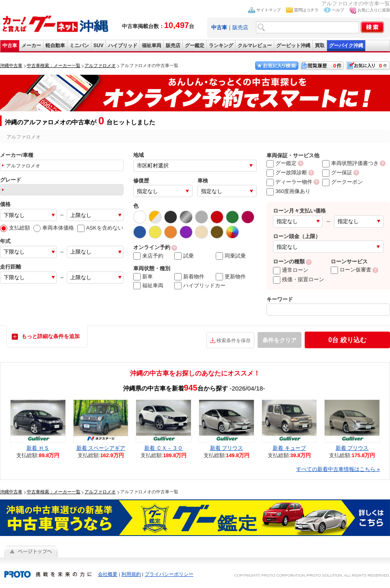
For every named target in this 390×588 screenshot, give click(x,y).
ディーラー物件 (289, 182)
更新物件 (231, 277)
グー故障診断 (287, 172)
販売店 (240, 27)
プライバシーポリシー (169, 574)
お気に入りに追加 (374, 10)
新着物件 (189, 277)
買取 (320, 46)
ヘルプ (338, 10)
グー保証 (337, 172)
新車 (143, 277)
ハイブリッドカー (200, 286)
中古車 (10, 46)
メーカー (31, 46)
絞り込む (347, 340)
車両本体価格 (54, 228)
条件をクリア (279, 340)
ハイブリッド (123, 46)
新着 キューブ (289, 448)
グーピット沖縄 (293, 46)
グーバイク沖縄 (346, 46)
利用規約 (131, 574)
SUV (99, 46)
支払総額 (15, 228)
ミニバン (79, 46)
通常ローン (291, 270)
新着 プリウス (227, 448)
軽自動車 (55, 46)
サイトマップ (269, 10)
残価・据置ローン (299, 279)
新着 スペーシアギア (101, 448)
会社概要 (108, 574)
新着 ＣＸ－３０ (164, 448)
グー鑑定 (195, 46)
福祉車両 (152, 46)
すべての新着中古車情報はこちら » (338, 469)
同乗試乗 (231, 256)
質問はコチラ (306, 10)
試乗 (184, 256)
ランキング (221, 46)
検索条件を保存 (234, 341)
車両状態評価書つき (350, 163)
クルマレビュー (255, 46)
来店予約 (148, 256)
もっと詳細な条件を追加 (51, 336)
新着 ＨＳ (38, 448)
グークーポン (342, 182)
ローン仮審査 (351, 270)
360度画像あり (288, 191)
